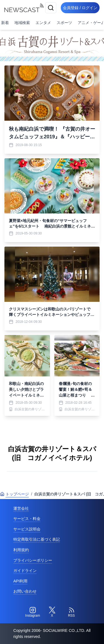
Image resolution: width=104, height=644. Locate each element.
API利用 (20, 581)
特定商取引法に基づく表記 (37, 539)
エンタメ (43, 23)
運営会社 (21, 508)
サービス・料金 (27, 519)
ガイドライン (25, 571)
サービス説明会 (27, 529)
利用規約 (21, 550)
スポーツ (64, 23)
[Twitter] (52, 612)
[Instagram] (33, 612)
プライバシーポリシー (33, 560)
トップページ (14, 494)
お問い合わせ (25, 591)
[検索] (51, 8)
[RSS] (72, 612)
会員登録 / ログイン (80, 8)
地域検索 (22, 23)
